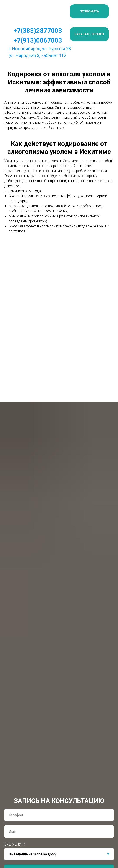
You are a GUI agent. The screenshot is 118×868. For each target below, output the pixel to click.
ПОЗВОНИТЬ (89, 11)
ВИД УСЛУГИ (15, 844)
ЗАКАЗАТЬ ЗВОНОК (89, 34)
